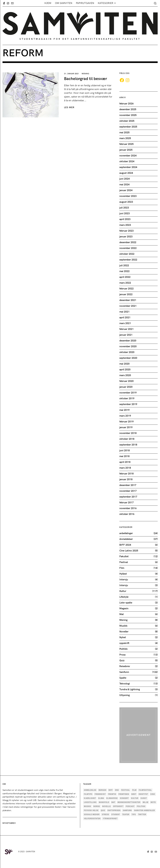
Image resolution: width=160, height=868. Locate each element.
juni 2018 (125, 451)
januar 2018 (126, 479)
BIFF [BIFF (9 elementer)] (111, 790)
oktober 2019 (127, 399)
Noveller (124, 632)
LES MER (69, 107)
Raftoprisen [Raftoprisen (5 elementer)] (114, 810)
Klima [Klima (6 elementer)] (101, 798)
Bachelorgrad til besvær (86, 79)
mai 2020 (125, 364)
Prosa (122, 655)
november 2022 (128, 248)
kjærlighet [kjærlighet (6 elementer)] (90, 798)
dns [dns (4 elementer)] (117, 790)
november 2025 (128, 115)
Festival (124, 562)
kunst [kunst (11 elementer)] (144, 798)
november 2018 (128, 433)
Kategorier (106, 3)
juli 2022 (124, 266)
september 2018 (128, 445)
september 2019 (128, 404)
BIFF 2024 (125, 545)
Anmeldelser (126, 539)
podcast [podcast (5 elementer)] (130, 806)
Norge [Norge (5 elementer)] (97, 806)
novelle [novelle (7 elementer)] (107, 806)
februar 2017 (126, 503)
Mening (85, 74)
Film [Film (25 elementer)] (134, 790)
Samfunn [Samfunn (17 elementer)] (127, 810)
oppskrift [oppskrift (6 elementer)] (118, 806)
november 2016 (128, 508)
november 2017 (128, 491)
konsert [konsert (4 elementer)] (124, 798)
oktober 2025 (127, 121)
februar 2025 (126, 144)
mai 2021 (125, 312)
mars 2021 (125, 323)
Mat (122, 614)
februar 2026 (126, 104)
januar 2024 (126, 190)
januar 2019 (126, 427)
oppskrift (124, 643)
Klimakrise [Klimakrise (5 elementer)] (112, 798)
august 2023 (126, 202)
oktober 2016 (127, 514)
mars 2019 (125, 416)
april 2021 (125, 318)
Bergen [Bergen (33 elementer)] (102, 790)
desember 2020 (128, 341)
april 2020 (125, 370)
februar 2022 (126, 289)
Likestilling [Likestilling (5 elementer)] (90, 802)
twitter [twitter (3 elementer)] (142, 814)
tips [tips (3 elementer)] (134, 814)
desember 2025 (128, 109)
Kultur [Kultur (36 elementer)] (135, 798)
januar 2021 (126, 335)
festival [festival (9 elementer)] (126, 790)
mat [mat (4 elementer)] (113, 802)
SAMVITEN (30, 852)
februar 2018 (126, 474)
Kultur (123, 591)
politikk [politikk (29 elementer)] (141, 806)
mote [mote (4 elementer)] (153, 802)
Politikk (124, 649)
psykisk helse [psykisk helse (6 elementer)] (91, 810)
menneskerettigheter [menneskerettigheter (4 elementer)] (129, 802)
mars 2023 (125, 225)
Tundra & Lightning (130, 689)
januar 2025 (126, 150)
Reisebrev (125, 666)
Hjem (48, 3)
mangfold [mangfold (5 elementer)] (104, 802)
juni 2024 (125, 179)
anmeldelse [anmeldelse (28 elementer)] (90, 790)
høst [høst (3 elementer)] (134, 794)
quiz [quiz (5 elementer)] (103, 810)
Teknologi (125, 684)
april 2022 (125, 277)
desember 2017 (128, 485)
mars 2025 (125, 138)
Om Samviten (64, 3)
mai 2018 (125, 456)
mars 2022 (125, 283)
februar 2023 (126, 231)
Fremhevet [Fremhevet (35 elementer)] (100, 794)
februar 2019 (126, 422)
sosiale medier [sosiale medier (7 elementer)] (92, 814)
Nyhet (123, 637)
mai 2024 (125, 185)
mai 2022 (125, 271)
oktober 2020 (127, 352)
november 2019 (128, 393)
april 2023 (125, 219)
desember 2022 (128, 242)
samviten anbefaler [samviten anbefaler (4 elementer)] (144, 810)
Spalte (123, 678)
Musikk (123, 626)
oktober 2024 (127, 161)
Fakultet (124, 557)
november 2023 (128, 196)
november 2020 (128, 346)
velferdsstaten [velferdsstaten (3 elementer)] (92, 819)
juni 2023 (125, 214)
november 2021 (128, 306)
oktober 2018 (127, 439)
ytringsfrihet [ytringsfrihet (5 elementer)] (110, 819)
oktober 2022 (127, 254)
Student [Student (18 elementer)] (116, 814)
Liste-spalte (126, 603)
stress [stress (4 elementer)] (105, 814)
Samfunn (124, 672)
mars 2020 (125, 375)
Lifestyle (124, 597)
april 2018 (125, 462)
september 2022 (128, 260)
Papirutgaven (85, 3)
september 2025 (128, 127)
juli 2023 (124, 208)
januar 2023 (126, 237)
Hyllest (123, 574)
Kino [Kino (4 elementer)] (153, 794)
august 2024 (126, 173)
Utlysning (125, 695)
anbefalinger (126, 533)
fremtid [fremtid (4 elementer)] (112, 794)
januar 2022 (126, 294)
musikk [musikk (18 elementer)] (87, 806)
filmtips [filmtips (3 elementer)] (88, 794)
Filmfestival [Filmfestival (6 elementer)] (145, 790)
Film (122, 568)
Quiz (122, 661)
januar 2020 (126, 387)
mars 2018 (125, 468)
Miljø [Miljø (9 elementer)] (146, 802)
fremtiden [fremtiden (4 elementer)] (124, 794)
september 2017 (128, 497)
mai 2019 (125, 410)
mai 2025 (125, 133)
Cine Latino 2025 (129, 551)
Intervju (124, 580)
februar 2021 (126, 329)
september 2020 (128, 358)
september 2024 (128, 167)
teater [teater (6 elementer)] (126, 814)
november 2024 (128, 156)
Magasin (124, 609)
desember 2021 (128, 300)
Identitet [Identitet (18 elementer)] (143, 794)
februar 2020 (126, 381)
